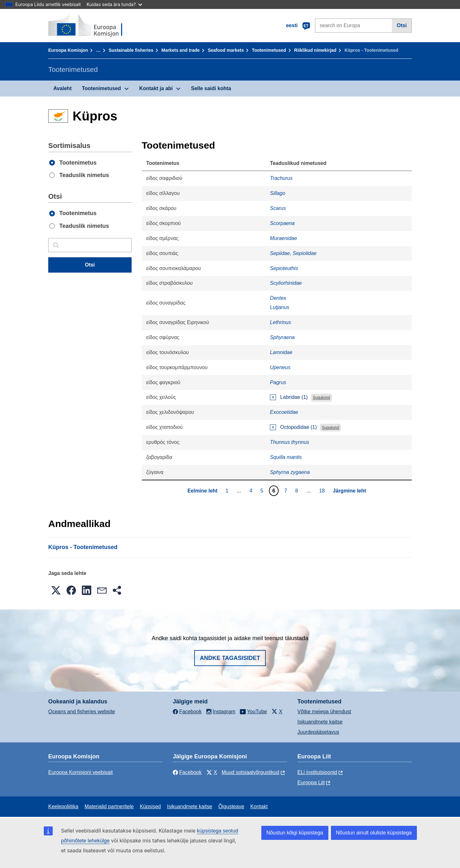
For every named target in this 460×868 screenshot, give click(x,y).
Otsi (402, 25)
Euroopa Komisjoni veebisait (80, 772)
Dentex (278, 298)
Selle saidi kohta (211, 88)
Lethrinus (280, 322)
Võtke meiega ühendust (324, 712)
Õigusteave (231, 806)
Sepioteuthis (284, 268)
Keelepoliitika (63, 806)
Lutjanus (280, 307)
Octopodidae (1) (299, 427)
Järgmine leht (349, 491)
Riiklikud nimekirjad (315, 50)
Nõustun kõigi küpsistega (295, 833)
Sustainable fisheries (131, 50)
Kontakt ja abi (156, 88)
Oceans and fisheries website (82, 712)
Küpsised (150, 806)
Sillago (278, 193)
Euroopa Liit (311, 783)
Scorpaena (282, 223)
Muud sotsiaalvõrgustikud (251, 772)
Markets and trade (180, 50)
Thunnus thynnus (290, 442)
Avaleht (62, 88)
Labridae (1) (294, 397)
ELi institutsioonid (317, 772)
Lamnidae (281, 352)
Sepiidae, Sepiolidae (293, 253)
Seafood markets (226, 50)
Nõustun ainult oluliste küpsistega (374, 833)
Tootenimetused (269, 50)
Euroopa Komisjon (68, 50)
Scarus (278, 208)
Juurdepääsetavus (318, 732)
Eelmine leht (203, 491)
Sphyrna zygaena (290, 472)
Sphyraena (282, 337)
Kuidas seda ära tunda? (114, 4)
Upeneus (280, 367)
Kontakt (259, 806)
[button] (56, 590)
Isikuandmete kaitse (320, 722)
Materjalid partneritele (109, 806)
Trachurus (281, 178)
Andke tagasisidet (230, 658)
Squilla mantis (286, 457)
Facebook (187, 772)
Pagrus (278, 382)
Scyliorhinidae (286, 283)
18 (323, 491)
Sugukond (321, 398)
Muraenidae (284, 238)
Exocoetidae (284, 412)
